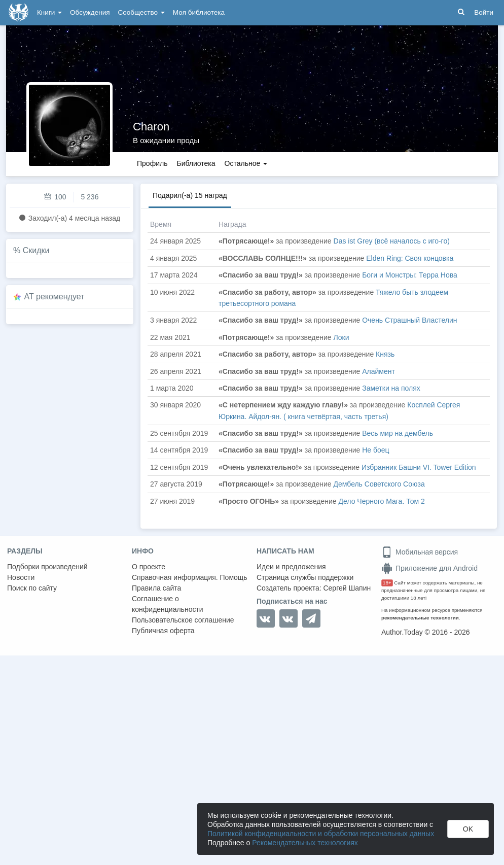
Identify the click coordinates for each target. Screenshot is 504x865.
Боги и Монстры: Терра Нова (410, 275)
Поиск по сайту (32, 588)
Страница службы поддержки (305, 577)
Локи (341, 337)
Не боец (375, 450)
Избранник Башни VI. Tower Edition (419, 467)
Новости (21, 577)
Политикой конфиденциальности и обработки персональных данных (321, 834)
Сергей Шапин (347, 588)
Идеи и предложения (291, 567)
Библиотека (196, 163)
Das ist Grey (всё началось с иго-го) (392, 241)
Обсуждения (90, 12)
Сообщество (141, 12)
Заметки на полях (391, 388)
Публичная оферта (163, 631)
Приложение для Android (429, 568)
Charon (151, 127)
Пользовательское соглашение (183, 620)
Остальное (246, 163)
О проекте (149, 567)
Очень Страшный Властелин (409, 320)
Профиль (152, 163)
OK (468, 829)
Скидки (36, 250)
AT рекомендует (55, 297)
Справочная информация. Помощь (190, 577)
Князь (385, 354)
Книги (49, 12)
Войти (484, 12)
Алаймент (379, 371)
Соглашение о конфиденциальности (168, 604)
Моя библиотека (199, 12)
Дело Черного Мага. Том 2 (382, 501)
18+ (387, 583)
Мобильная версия (420, 552)
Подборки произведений (47, 567)
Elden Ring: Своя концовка (410, 258)
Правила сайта (156, 588)
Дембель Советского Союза (379, 484)
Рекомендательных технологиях (305, 843)
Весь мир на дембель (398, 433)
